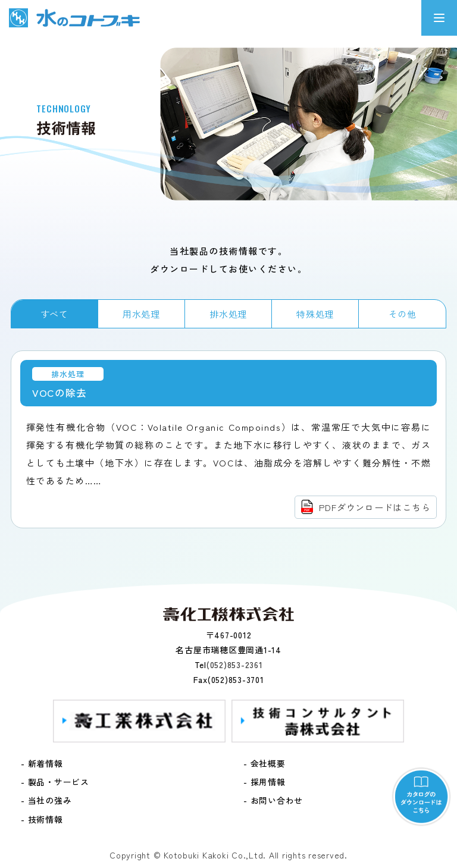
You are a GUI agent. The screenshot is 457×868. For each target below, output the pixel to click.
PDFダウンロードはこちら (375, 507)
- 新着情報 (42, 763)
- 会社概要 (265, 763)
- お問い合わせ (273, 800)
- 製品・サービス (55, 782)
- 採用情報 (265, 782)
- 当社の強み (46, 800)
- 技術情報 (42, 819)
